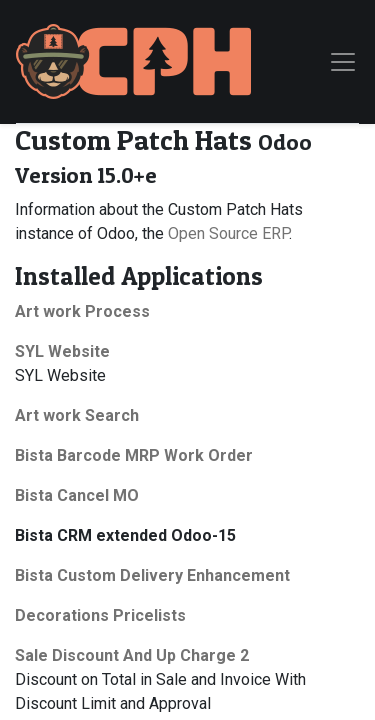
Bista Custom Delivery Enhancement (152, 575)
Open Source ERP (228, 233)
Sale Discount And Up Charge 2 (132, 655)
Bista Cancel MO (77, 495)
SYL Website (62, 351)
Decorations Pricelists (100, 615)
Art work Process (82, 311)
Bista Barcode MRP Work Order (134, 455)
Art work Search (77, 415)
